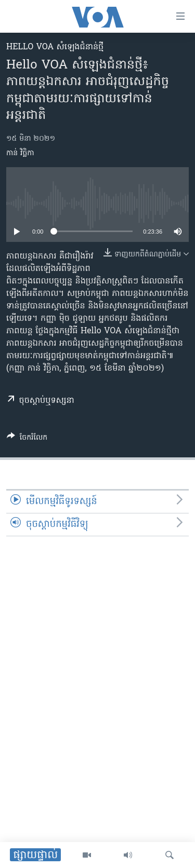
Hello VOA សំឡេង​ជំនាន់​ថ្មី (55, 47)
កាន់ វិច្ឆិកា (20, 153)
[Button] (27, 439)
